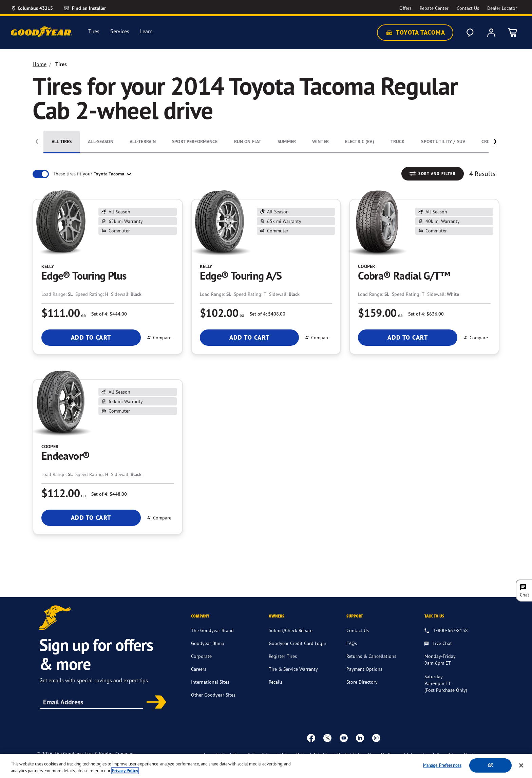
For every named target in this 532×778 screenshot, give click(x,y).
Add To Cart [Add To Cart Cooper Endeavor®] (91, 518)
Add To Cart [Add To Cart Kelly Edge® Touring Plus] (91, 337)
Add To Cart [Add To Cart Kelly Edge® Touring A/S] (250, 337)
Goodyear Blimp (208, 653)
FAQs (352, 653)
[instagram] (376, 748)
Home (40, 64)
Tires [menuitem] (94, 31)
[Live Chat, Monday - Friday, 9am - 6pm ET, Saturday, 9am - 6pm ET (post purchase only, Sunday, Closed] (438, 654)
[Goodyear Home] (41, 32)
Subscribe (154, 713)
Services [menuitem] (120, 31)
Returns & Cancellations (371, 666)
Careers (199, 679)
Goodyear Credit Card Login (298, 653)
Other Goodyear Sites (213, 705)
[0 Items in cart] (513, 33)
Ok (490, 767)
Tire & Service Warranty (293, 679)
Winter (320, 141)
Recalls (276, 692)
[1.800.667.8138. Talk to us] (446, 641)
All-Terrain (143, 141)
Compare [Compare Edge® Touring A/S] (317, 337)
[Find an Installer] (93, 8)
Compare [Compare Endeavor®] (159, 518)
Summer (287, 141)
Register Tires (283, 666)
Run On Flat (248, 141)
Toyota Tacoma (415, 33)
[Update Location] (32, 8)
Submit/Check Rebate (291, 640)
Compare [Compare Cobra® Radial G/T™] (475, 337)
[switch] (41, 174)
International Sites (210, 692)
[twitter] (327, 748)
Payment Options (364, 679)
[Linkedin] (360, 748)
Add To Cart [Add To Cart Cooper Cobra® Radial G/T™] (408, 337)
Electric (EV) (360, 141)
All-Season (100, 141)
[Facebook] (311, 748)
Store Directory (362, 692)
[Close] (521, 766)
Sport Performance (195, 141)
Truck (398, 141)
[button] (495, 143)
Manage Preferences (442, 766)
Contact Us (358, 640)
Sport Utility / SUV (443, 141)
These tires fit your (89, 174)
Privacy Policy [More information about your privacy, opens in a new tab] (125, 772)
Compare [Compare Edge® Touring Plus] (159, 337)
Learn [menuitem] (146, 31)
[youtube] (344, 748)
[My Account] (491, 33)
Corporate (201, 666)
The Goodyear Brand (212, 640)
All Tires (62, 141)
